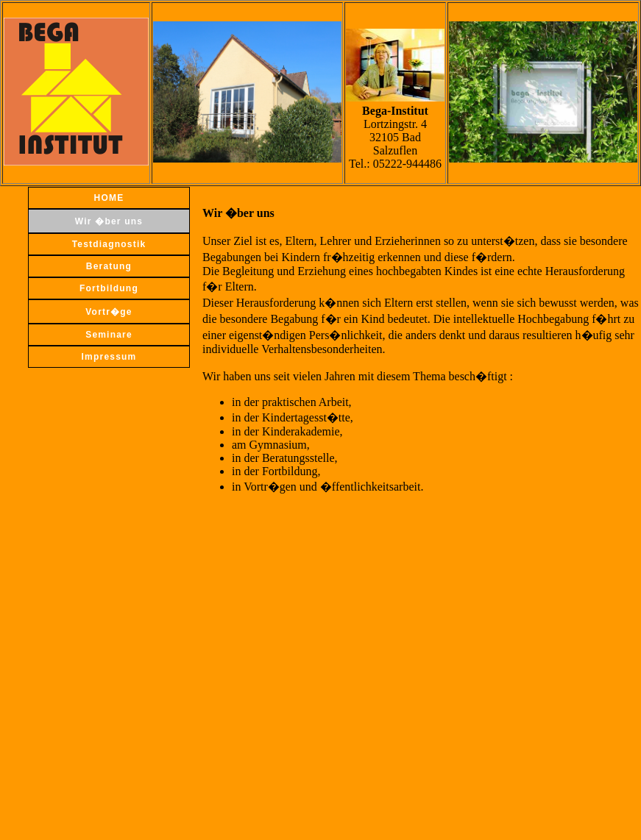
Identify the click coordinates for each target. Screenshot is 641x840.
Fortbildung (109, 288)
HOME (109, 198)
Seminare (109, 335)
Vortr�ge (109, 312)
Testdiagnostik (109, 244)
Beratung (109, 266)
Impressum (109, 357)
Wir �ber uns (109, 221)
